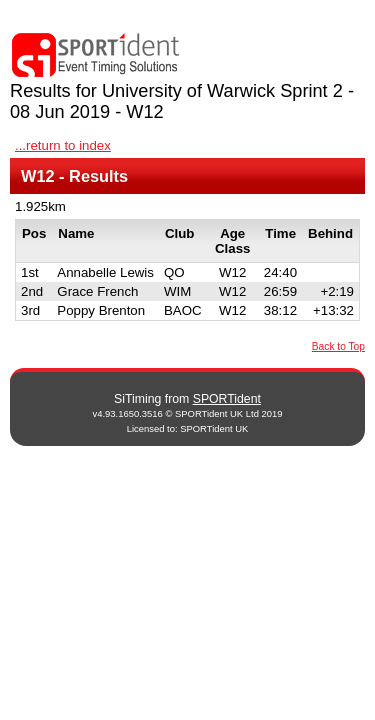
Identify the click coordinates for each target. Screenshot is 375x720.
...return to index (63, 145)
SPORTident (227, 399)
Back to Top (338, 346)
